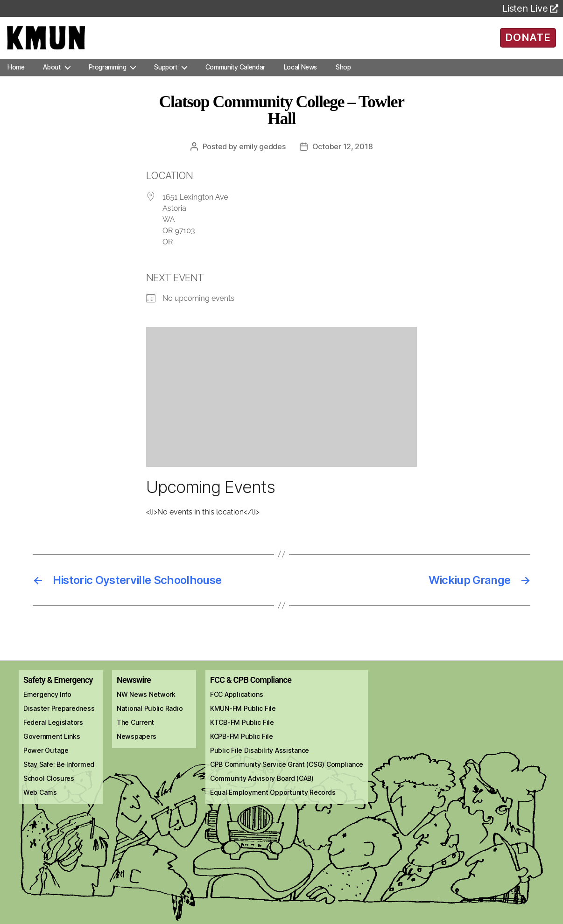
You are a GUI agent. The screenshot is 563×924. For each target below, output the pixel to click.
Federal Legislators (53, 732)
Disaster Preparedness (59, 718)
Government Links (52, 746)
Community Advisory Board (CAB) (262, 788)
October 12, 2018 (343, 156)
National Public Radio (150, 718)
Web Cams (40, 802)
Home (16, 76)
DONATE (528, 42)
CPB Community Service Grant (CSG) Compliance (287, 774)
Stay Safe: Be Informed (59, 774)
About (52, 76)
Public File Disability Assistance (260, 760)
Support (165, 76)
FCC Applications (237, 704)
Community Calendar (235, 76)
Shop (343, 76)
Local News (300, 76)
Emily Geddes (262, 156)
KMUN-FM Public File (243, 718)
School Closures (49, 788)
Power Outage (46, 760)
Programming (108, 76)
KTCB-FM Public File (242, 732)
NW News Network (146, 704)
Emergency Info (47, 704)
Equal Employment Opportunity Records (273, 802)
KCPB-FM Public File (242, 746)
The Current (135, 732)
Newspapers (136, 746)
